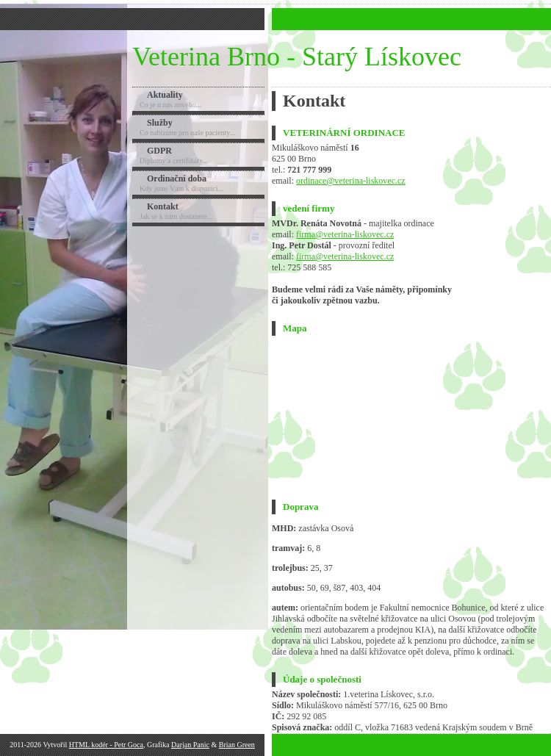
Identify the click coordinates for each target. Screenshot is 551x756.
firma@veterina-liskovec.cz (345, 234)
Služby (160, 123)
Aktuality (165, 95)
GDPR (159, 151)
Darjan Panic (190, 745)
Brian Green (237, 745)
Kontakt (163, 206)
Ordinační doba (177, 179)
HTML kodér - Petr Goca (106, 745)
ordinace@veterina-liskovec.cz (351, 181)
